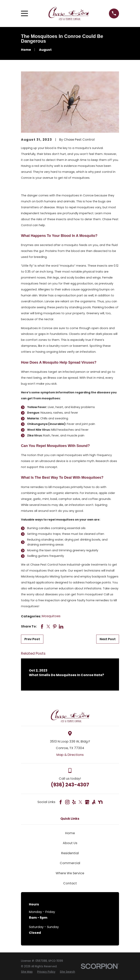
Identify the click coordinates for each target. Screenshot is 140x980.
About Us (70, 843)
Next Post (108, 639)
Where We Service (70, 873)
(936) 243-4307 (70, 785)
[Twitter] (80, 802)
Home (70, 833)
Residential (70, 853)
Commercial (70, 863)
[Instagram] (67, 802)
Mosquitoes (51, 616)
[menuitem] (27, 972)
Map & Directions (70, 755)
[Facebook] (61, 802)
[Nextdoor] (100, 802)
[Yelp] (74, 802)
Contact (70, 883)
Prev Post (32, 639)
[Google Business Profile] (87, 802)
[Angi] (94, 802)
